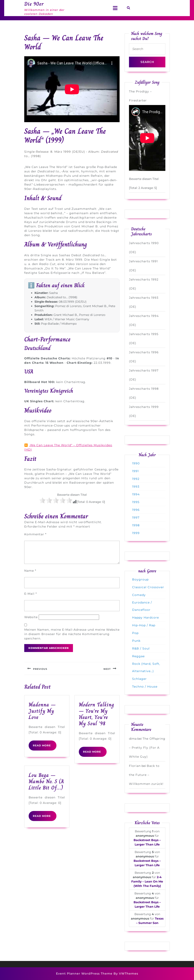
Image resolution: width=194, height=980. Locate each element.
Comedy (139, 595)
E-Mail (31, 594)
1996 (136, 510)
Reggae (138, 656)
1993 (136, 487)
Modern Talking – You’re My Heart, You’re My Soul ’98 (96, 714)
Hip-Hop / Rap (144, 625)
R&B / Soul (141, 648)
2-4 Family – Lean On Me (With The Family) (147, 881)
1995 (136, 502)
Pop (135, 633)
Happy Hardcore (145, 617)
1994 (136, 494)
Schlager (139, 679)
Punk (136, 641)
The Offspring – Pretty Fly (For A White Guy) (147, 748)
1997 (136, 518)
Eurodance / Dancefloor (142, 606)
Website (31, 617)
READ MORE (45, 747)
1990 (136, 463)
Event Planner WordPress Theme (85, 974)
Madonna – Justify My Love (42, 711)
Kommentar (35, 534)
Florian (135, 766)
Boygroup (140, 579)
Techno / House (145, 687)
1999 (136, 533)
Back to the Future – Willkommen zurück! (146, 775)
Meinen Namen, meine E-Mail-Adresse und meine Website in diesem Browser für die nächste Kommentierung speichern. (72, 634)
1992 (136, 479)
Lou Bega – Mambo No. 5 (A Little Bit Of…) (46, 781)
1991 (135, 471)
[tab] (115, 8)
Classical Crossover (148, 587)
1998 (136, 525)
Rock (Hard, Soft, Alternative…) (146, 667)
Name (30, 571)
